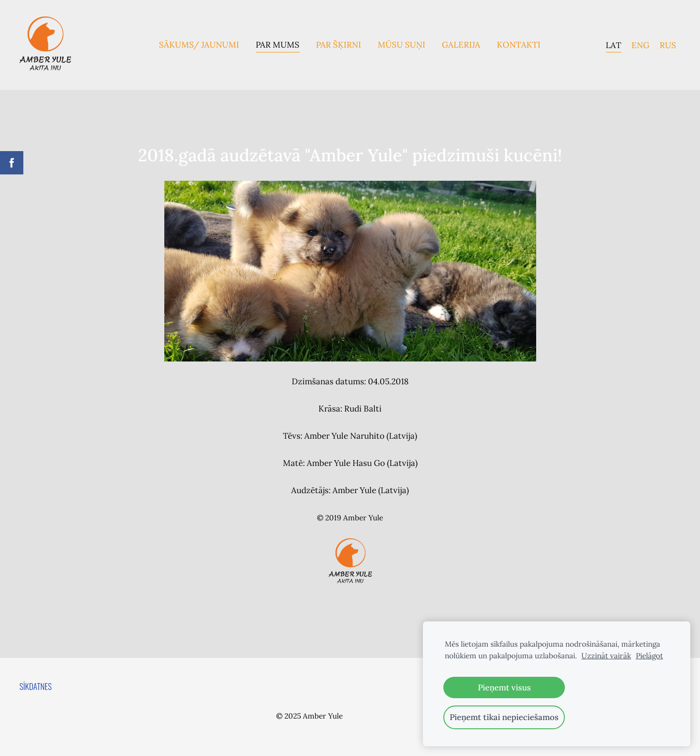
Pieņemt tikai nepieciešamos (504, 717)
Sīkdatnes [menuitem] (35, 686)
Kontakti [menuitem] (519, 45)
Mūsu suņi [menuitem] (402, 45)
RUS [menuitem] (668, 45)
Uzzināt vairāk (606, 656)
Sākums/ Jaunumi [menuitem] (199, 45)
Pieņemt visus (504, 687)
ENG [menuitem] (640, 45)
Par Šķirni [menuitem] (339, 45)
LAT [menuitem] (613, 45)
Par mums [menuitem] (278, 45)
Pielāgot (649, 656)
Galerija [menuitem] (461, 45)
